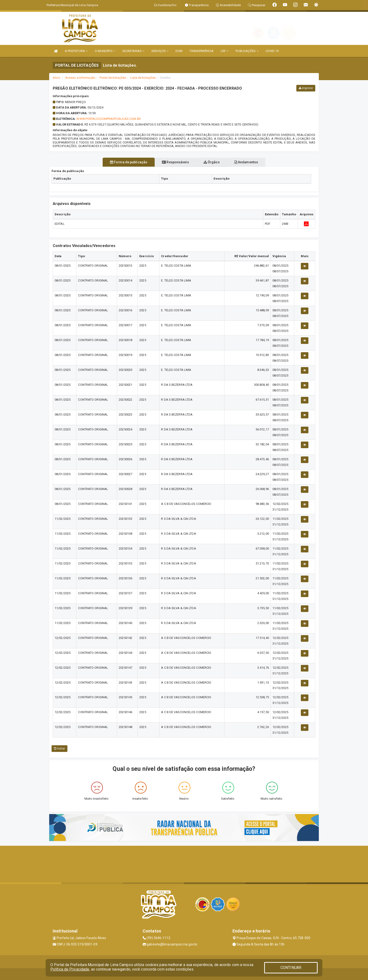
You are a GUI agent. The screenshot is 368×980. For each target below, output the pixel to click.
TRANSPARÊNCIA (201, 51)
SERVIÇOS (160, 51)
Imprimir (306, 88)
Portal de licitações (113, 78)
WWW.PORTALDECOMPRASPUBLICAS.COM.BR (108, 119)
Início (57, 78)
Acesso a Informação (80, 78)
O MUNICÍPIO (105, 51)
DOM (179, 51)
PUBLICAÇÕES (247, 51)
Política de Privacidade (70, 969)
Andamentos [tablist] (254, 162)
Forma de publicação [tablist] (121, 162)
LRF (225, 51)
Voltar (59, 749)
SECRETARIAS (133, 51)
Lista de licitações (143, 78)
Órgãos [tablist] (214, 162)
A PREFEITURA (76, 51)
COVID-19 (272, 51)
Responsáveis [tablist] (173, 162)
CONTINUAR (291, 968)
